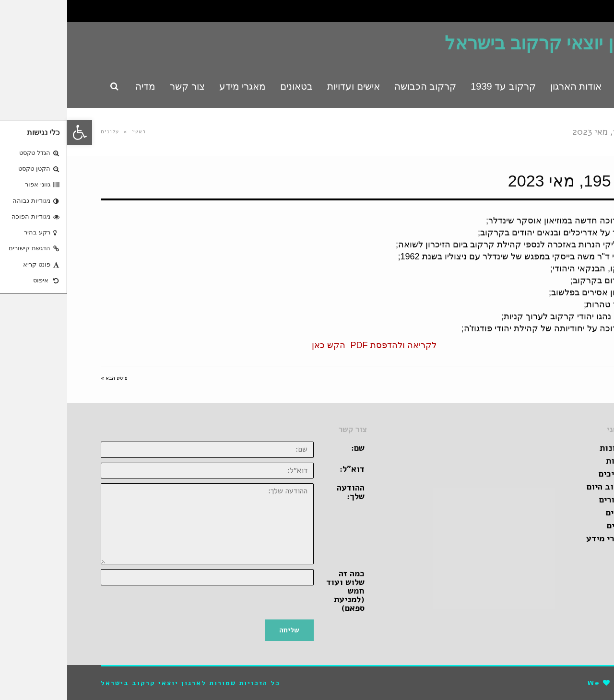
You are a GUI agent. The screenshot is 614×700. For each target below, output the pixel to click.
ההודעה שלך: (283, 492)
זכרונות (547, 448)
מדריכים (546, 474)
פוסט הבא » (47, 378)
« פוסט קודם (566, 378)
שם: (291, 448)
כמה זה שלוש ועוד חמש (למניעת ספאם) (278, 591)
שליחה (222, 630)
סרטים (550, 513)
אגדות (550, 461)
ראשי (72, 132)
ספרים (550, 525)
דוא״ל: (285, 469)
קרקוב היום (540, 487)
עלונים (43, 132)
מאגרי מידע (540, 538)
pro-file (563, 683)
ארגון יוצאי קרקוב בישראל (479, 43)
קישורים (547, 500)
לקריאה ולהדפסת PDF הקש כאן (307, 345)
